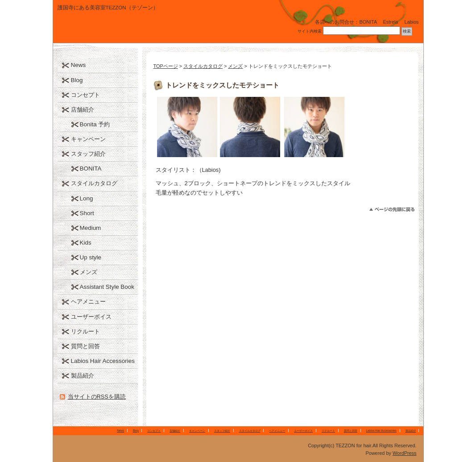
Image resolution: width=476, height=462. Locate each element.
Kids (86, 243)
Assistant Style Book (107, 287)
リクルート (85, 331)
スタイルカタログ (203, 66)
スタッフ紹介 (88, 154)
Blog (77, 80)
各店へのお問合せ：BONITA (346, 22)
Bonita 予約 (95, 124)
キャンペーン (88, 139)
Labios (411, 22)
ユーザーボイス (91, 317)
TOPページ (166, 66)
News (79, 65)
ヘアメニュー (88, 302)
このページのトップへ (392, 210)
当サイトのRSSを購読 (97, 397)
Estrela (391, 22)
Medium (91, 228)
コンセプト (85, 95)
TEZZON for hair (120, 29)
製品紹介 (83, 376)
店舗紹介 (83, 110)
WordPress (405, 453)
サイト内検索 (310, 31)
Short (87, 213)
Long (87, 198)
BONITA (91, 169)
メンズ (235, 66)
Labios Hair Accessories (103, 361)
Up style (91, 257)
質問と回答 (85, 346)
